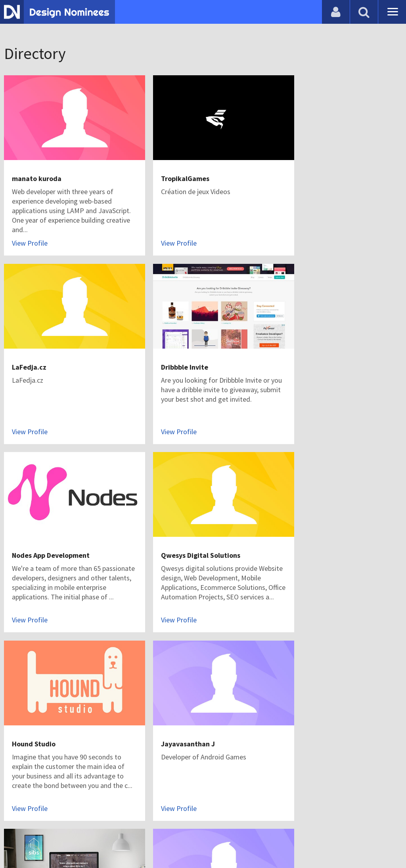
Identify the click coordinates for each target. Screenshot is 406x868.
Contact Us (46, 842)
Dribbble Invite (35, 348)
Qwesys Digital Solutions (320, 348)
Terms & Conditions (139, 842)
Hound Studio (34, 527)
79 (156, 798)
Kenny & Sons (301, 706)
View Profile (30, 234)
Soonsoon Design (39, 706)
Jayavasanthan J (173, 527)
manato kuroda (37, 169)
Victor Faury (299, 527)
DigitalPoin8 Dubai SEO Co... (191, 706)
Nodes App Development (185, 348)
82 (237, 798)
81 (210, 798)
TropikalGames (170, 169)
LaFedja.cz (297, 169)
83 (264, 798)
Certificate (85, 842)
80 (183, 798)
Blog (17, 842)
